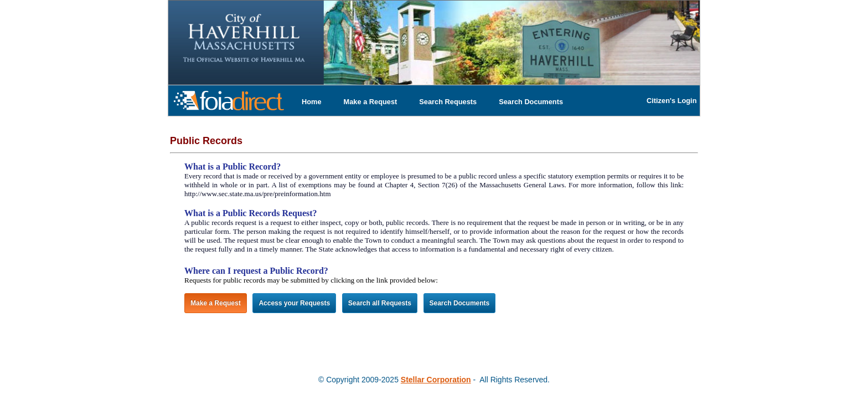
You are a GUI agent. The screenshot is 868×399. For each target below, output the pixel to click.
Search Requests (448, 102)
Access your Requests (294, 303)
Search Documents (531, 102)
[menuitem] (312, 102)
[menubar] (432, 102)
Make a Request (371, 102)
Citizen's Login (671, 101)
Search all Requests (380, 303)
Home (312, 102)
